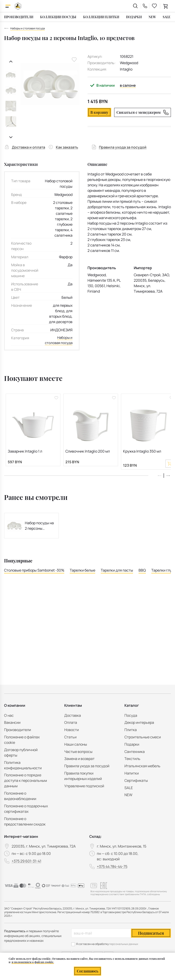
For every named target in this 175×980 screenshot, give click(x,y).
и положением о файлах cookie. (33, 962)
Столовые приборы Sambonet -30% (34, 577)
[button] (168, 483)
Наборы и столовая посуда (64, 344)
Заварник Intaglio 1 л (25, 457)
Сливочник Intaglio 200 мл (88, 457)
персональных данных (124, 944)
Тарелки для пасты (117, 577)
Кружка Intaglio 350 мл (142, 457)
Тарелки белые (82, 577)
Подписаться (151, 933)
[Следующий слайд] (11, 137)
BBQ (142, 577)
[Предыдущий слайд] (11, 62)
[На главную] (18, 6)
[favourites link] (154, 6)
